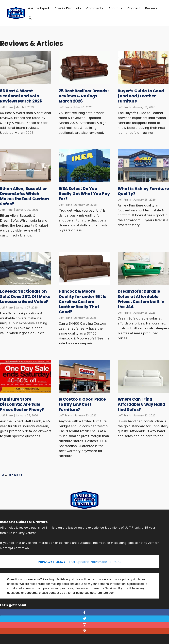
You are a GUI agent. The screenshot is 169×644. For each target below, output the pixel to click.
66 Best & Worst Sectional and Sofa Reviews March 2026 (21, 96)
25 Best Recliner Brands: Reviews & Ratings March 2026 (84, 96)
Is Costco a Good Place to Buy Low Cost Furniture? (82, 404)
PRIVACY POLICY (52, 562)
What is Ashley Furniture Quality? (143, 191)
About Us (115, 8)
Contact (134, 8)
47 (11, 475)
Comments (95, 8)
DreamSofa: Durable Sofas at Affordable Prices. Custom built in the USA (141, 299)
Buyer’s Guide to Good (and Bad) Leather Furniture (141, 96)
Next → (20, 475)
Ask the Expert (39, 8)
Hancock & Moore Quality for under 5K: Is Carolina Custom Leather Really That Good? (83, 302)
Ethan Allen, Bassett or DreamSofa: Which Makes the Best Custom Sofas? (24, 196)
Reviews (151, 8)
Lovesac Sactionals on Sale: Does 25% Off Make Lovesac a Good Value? (25, 296)
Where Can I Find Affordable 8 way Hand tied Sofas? (141, 404)
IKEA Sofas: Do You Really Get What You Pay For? (84, 194)
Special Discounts (68, 8)
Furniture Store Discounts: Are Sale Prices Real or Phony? (22, 404)
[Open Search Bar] (30, 18)
